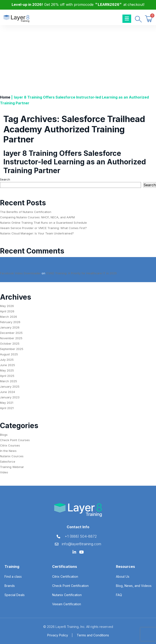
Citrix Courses (10, 445)
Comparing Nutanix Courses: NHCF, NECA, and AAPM (37, 217)
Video (4, 472)
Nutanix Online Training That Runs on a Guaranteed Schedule (43, 223)
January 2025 (10, 386)
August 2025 (9, 354)
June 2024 (7, 392)
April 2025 (7, 376)
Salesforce (8, 462)
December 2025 (11, 333)
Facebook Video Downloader (20, 273)
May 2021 (7, 403)
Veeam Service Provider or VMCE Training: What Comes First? (43, 228)
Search (5, 179)
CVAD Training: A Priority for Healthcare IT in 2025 (81, 273)
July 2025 (7, 360)
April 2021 (7, 408)
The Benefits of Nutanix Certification (26, 212)
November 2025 (11, 338)
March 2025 (9, 381)
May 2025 (7, 370)
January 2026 (10, 327)
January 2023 (10, 397)
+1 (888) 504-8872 (81, 536)
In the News (8, 451)
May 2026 (7, 306)
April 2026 (7, 311)
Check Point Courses (15, 440)
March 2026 (9, 317)
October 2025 (10, 343)
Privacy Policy (58, 635)
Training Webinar (12, 467)
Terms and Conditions (93, 635)
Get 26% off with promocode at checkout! (78, 4)
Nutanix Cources (12, 456)
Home (5, 97)
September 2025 (12, 349)
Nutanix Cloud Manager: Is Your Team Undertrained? (37, 233)
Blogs (4, 435)
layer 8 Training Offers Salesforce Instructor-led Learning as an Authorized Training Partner (75, 162)
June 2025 (7, 365)
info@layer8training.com (81, 544)
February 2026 (10, 322)
